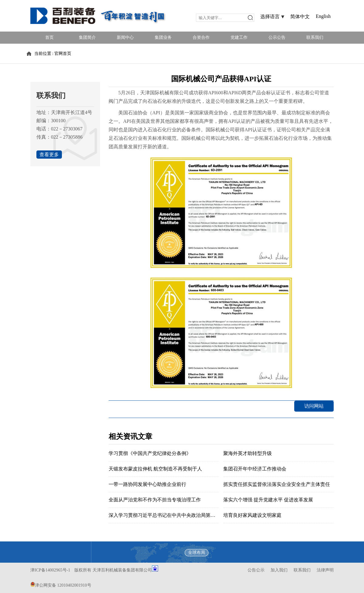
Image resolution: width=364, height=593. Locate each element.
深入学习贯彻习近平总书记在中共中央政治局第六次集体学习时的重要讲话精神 (194, 515)
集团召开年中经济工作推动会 (255, 469)
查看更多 (49, 155)
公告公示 (256, 570)
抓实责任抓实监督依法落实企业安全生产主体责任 (277, 484)
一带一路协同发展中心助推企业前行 (147, 484)
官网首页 (63, 54)
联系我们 (302, 570)
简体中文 (300, 17)
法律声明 (325, 570)
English (323, 16)
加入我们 (279, 570)
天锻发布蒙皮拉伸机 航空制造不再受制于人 (155, 469)
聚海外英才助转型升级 (248, 453)
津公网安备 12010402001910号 (63, 585)
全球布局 (197, 553)
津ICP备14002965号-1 (50, 570)
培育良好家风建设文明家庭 (252, 515)
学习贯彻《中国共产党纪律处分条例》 (150, 453)
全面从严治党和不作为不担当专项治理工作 (155, 500)
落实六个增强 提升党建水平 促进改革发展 (268, 500)
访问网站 (314, 406)
